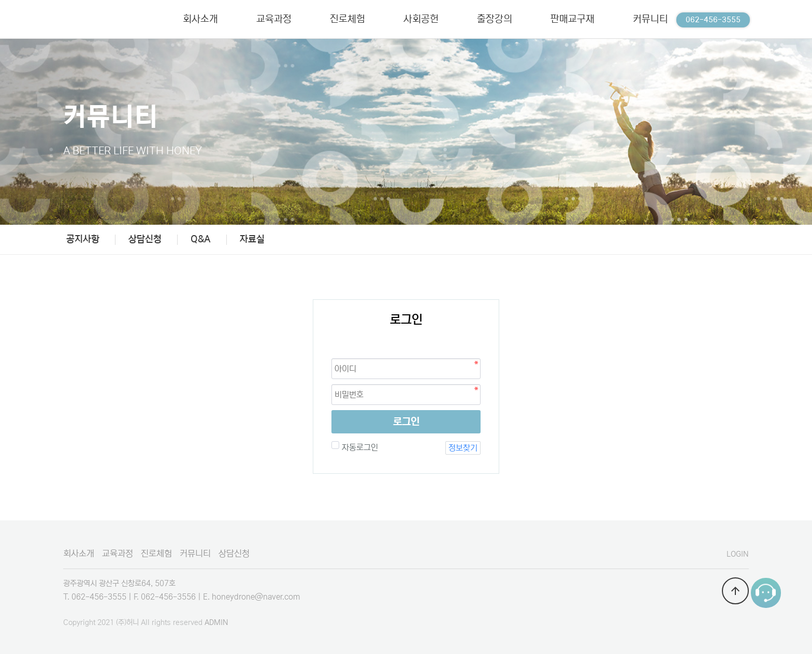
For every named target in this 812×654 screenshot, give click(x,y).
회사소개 (79, 554)
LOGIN (738, 554)
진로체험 (156, 554)
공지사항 (83, 239)
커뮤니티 (195, 554)
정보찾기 (463, 448)
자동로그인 (359, 447)
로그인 (406, 422)
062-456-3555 (713, 20)
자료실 (252, 239)
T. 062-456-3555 (95, 597)
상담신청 (145, 239)
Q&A (201, 239)
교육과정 (118, 554)
